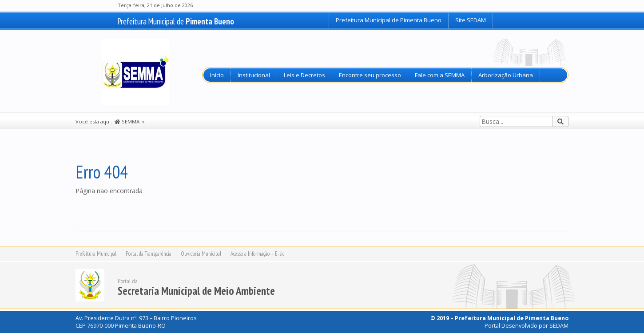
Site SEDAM (471, 20)
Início (217, 75)
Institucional (254, 75)
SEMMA (127, 121)
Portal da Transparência (149, 254)
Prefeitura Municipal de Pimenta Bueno (389, 20)
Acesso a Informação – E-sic (257, 254)
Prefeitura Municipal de (176, 21)
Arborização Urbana (506, 75)
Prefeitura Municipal (96, 254)
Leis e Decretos (304, 75)
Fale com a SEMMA (440, 75)
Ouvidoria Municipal (201, 254)
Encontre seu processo (370, 75)
